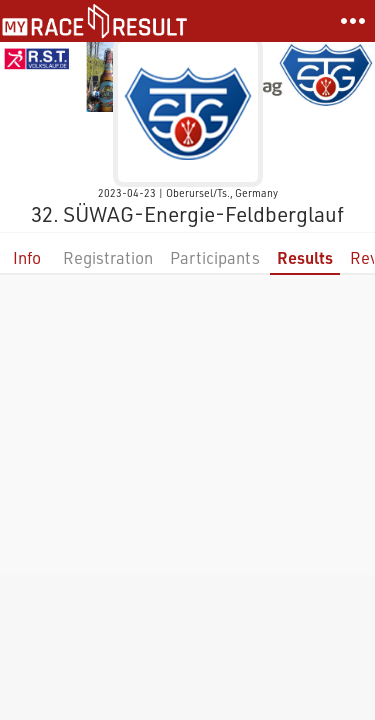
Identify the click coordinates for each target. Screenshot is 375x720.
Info (27, 257)
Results (305, 257)
